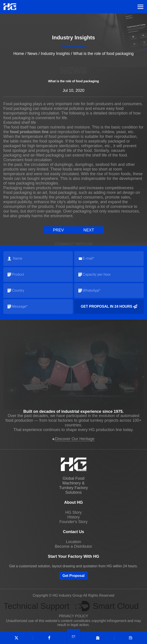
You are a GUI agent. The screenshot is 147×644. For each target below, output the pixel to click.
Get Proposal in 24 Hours (109, 307)
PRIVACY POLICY (73, 616)
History (73, 517)
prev (58, 230)
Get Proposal (73, 576)
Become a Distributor (73, 546)
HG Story (73, 512)
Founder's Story (74, 522)
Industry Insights (55, 54)
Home (19, 54)
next (89, 230)
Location (73, 542)
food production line (29, 132)
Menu (140, 7)
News (32, 54)
